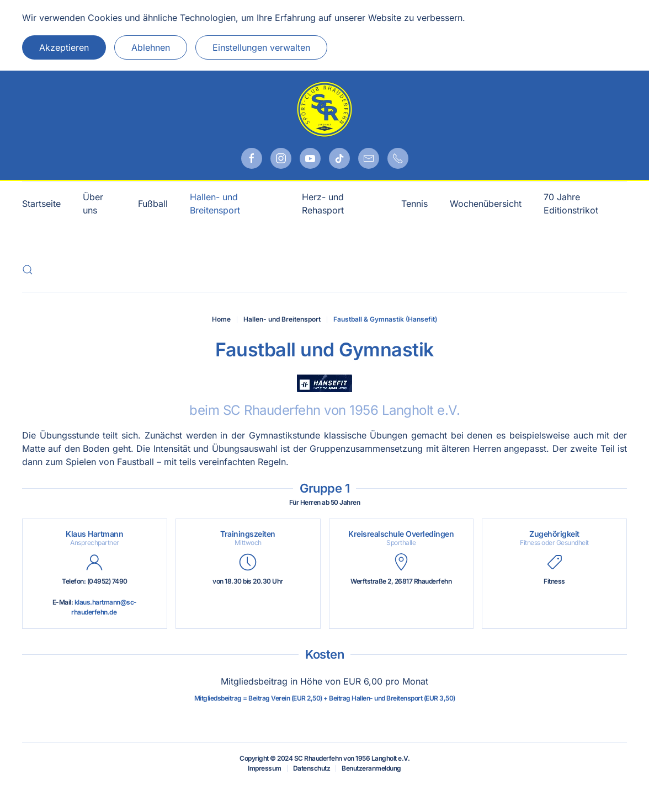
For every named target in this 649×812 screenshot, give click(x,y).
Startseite (41, 204)
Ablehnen (151, 47)
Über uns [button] (93, 204)
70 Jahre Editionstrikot (571, 204)
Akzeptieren (64, 47)
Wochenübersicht (486, 204)
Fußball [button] (153, 204)
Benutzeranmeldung (371, 768)
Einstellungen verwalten (261, 47)
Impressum (265, 768)
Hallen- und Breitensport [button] (215, 204)
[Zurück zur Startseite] (324, 109)
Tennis (414, 204)
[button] (28, 270)
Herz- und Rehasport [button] (323, 204)
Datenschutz (312, 768)
